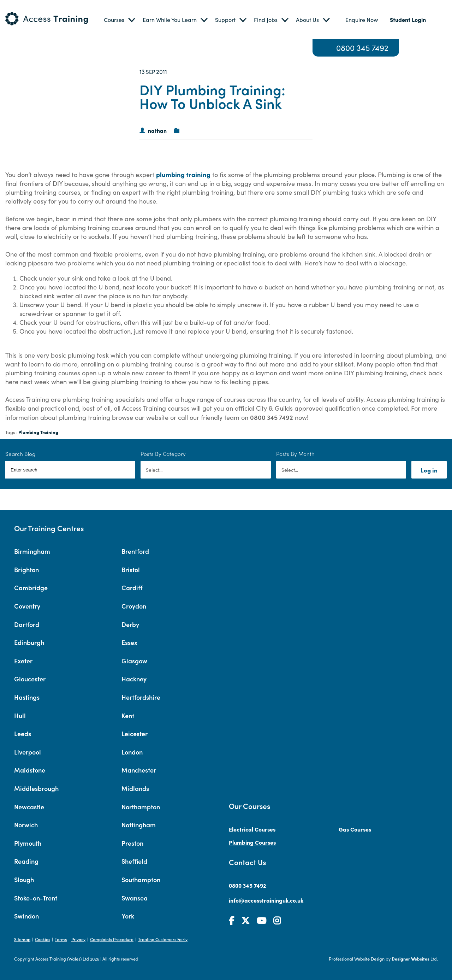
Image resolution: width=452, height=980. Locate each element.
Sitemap (22, 939)
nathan (157, 130)
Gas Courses (355, 829)
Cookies (43, 939)
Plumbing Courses (252, 842)
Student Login (408, 19)
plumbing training (183, 174)
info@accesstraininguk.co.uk (266, 900)
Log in (429, 470)
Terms (61, 939)
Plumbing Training (38, 432)
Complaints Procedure (112, 939)
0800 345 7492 (362, 48)
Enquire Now (362, 20)
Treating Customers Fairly (163, 939)
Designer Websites (411, 959)
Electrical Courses (252, 829)
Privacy (78, 939)
